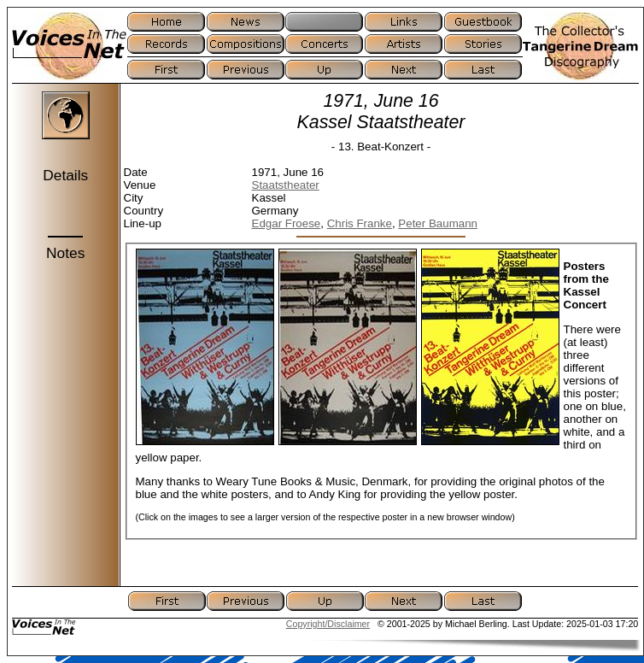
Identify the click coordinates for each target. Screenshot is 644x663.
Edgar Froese (287, 223)
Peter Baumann (438, 223)
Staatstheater (286, 185)
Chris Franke (360, 223)
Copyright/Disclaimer (328, 624)
